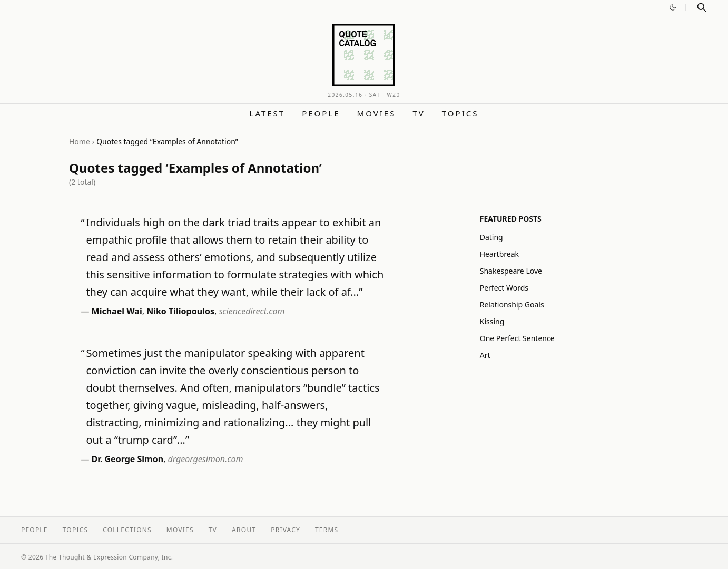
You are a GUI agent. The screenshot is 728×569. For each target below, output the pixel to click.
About (244, 530)
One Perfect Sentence (517, 338)
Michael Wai (117, 311)
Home (80, 141)
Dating (491, 237)
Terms (327, 530)
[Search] (702, 7)
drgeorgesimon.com (206, 459)
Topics (460, 113)
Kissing (492, 321)
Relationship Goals (512, 305)
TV (419, 113)
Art (485, 355)
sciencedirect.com (252, 311)
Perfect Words (504, 288)
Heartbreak (499, 254)
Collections (127, 530)
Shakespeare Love (511, 271)
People (321, 113)
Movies (377, 113)
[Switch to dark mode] (673, 7)
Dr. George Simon (128, 459)
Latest (268, 113)
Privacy (286, 530)
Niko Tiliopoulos (180, 311)
